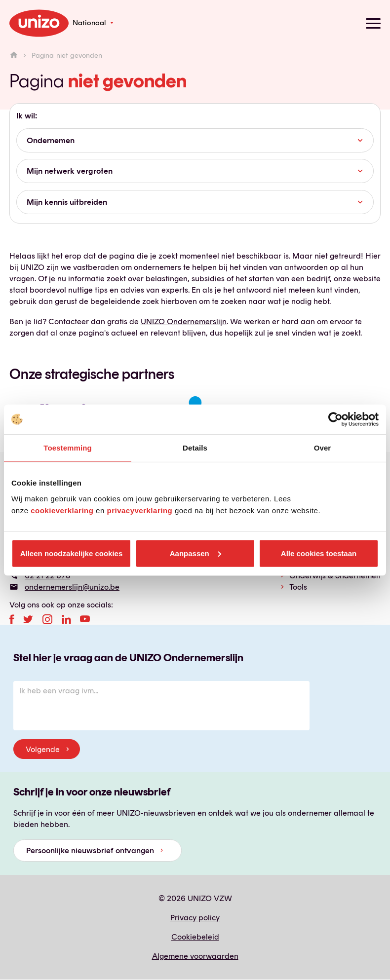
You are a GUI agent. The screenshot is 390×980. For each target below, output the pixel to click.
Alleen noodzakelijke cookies (72, 553)
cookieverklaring (62, 510)
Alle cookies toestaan (319, 553)
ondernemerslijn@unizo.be (72, 587)
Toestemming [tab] (68, 448)
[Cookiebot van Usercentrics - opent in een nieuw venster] (335, 419)
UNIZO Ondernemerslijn (184, 321)
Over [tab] (323, 448)
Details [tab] (195, 448)
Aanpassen (195, 553)
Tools (298, 587)
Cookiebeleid (195, 937)
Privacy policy (195, 918)
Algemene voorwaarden (195, 956)
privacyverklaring (139, 510)
